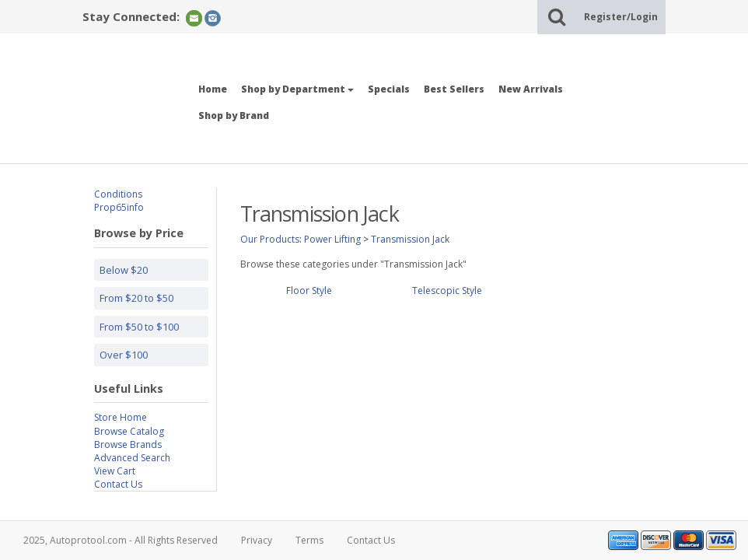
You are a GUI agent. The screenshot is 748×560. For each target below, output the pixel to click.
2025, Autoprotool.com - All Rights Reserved (121, 540)
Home (213, 89)
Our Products (270, 239)
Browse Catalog (129, 431)
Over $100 (124, 355)
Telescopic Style (447, 290)
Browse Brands (128, 444)
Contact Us (118, 484)
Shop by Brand (234, 115)
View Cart (115, 471)
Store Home (121, 417)
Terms (309, 540)
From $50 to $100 (139, 327)
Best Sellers (454, 89)
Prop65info (119, 207)
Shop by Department (297, 89)
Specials (389, 89)
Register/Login (621, 17)
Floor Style (309, 290)
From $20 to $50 (136, 298)
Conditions (118, 194)
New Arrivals (531, 89)
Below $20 (124, 270)
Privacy (257, 540)
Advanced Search (132, 458)
